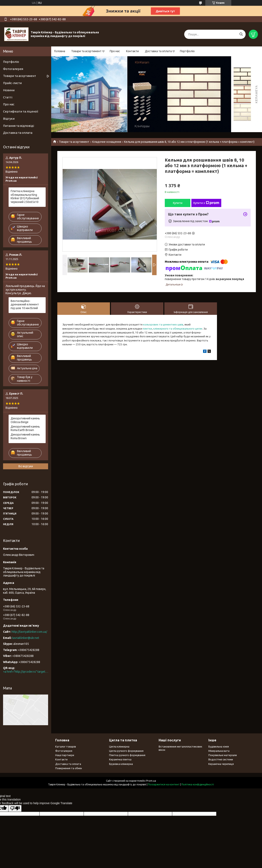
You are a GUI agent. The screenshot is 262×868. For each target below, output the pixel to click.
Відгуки (9, 119)
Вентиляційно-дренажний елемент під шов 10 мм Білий (25, 305)
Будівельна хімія (219, 746)
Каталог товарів (66, 746)
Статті (8, 97)
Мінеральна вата (219, 751)
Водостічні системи (221, 759)
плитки (147, 329)
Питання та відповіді (19, 126)
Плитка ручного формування (127, 755)
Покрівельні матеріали (223, 755)
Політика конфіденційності (198, 784)
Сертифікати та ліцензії (21, 111)
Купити (178, 203)
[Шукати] (241, 34)
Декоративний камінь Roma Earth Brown (25, 428)
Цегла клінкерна (119, 746)
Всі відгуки (26, 466)
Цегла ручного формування (126, 751)
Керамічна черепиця (221, 764)
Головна (60, 51)
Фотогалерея (13, 69)
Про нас (115, 51)
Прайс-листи (12, 83)
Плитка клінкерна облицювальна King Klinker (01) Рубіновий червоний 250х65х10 (25, 196)
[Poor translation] (15, 808)
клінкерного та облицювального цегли (178, 329)
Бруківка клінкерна (121, 764)
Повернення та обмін (69, 768)
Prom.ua (151, 781)
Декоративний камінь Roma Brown (25, 436)
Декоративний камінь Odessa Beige (25, 420)
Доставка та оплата (158, 51)
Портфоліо (187, 51)
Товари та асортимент (86, 51)
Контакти (132, 51)
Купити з (206, 203)
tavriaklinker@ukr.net (26, 638)
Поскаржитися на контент (164, 784)
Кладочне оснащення (107, 142)
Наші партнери (65, 755)
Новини (9, 90)
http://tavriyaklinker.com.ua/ (29, 632)
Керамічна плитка (120, 759)
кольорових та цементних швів (163, 325)
